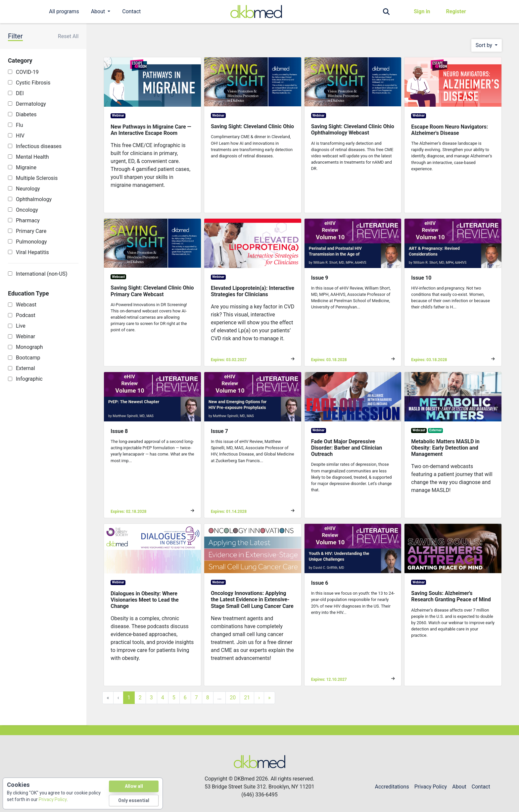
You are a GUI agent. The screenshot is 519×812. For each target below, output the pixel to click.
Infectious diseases (39, 146)
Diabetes (26, 114)
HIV (20, 136)
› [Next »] (259, 698)
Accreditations (392, 787)
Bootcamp (28, 358)
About (459, 787)
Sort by (485, 45)
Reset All (68, 36)
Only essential (134, 801)
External (25, 368)
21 (247, 698)
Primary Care (31, 231)
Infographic (29, 379)
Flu (20, 125)
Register (456, 11)
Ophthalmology (34, 199)
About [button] (99, 11)
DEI (20, 93)
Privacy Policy (431, 787)
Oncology (27, 210)
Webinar (25, 336)
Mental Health (32, 157)
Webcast (26, 305)
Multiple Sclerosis (37, 178)
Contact (131, 11)
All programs (64, 11)
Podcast (26, 315)
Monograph (29, 347)
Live (21, 326)
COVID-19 (27, 72)
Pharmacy (28, 220)
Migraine (26, 167)
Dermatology (31, 104)
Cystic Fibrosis (33, 83)
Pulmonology (31, 242)
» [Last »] (269, 698)
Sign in (422, 11)
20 (233, 698)
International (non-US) (42, 274)
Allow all (134, 786)
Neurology (28, 189)
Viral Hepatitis (32, 252)
